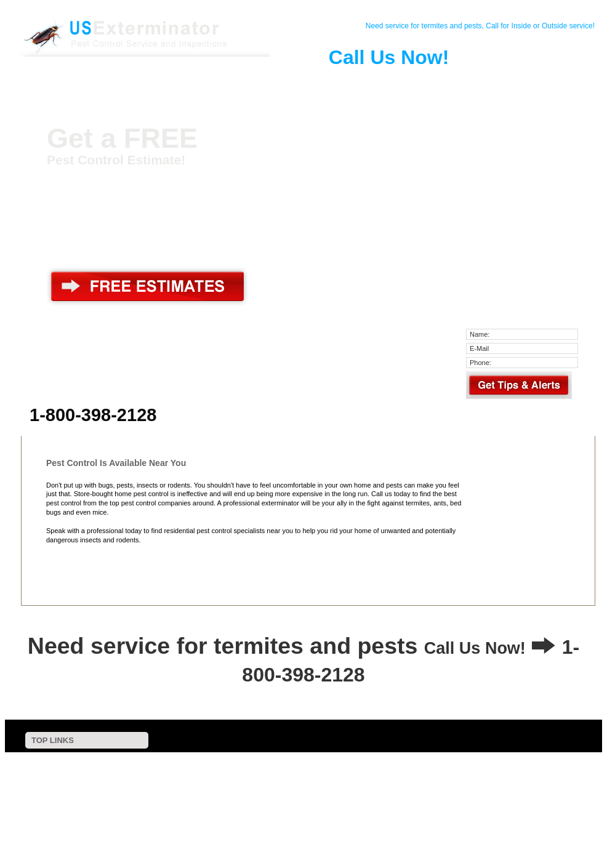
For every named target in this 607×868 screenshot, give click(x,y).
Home (79, 82)
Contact (124, 82)
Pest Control (170, 82)
